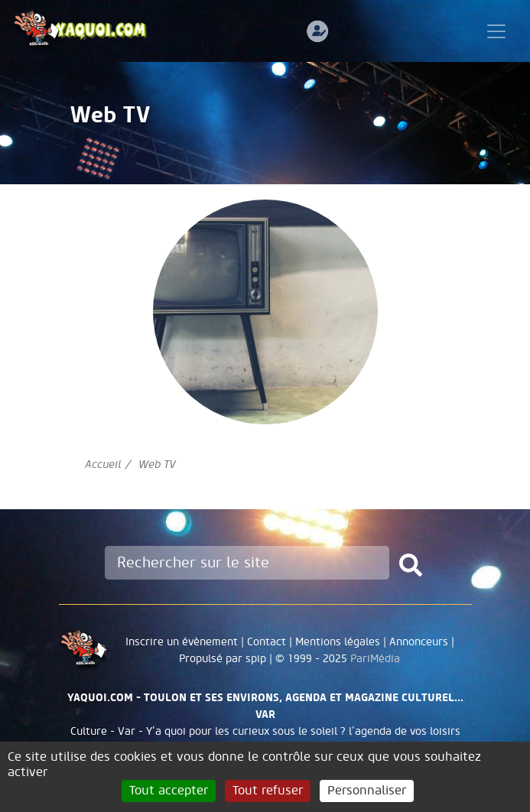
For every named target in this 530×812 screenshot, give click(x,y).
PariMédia (375, 659)
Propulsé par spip (223, 659)
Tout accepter (169, 791)
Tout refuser (268, 791)
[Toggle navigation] (496, 31)
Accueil (103, 464)
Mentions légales (338, 642)
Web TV (157, 464)
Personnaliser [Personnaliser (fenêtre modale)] (367, 791)
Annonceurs (419, 642)
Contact (267, 642)
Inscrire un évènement (182, 642)
